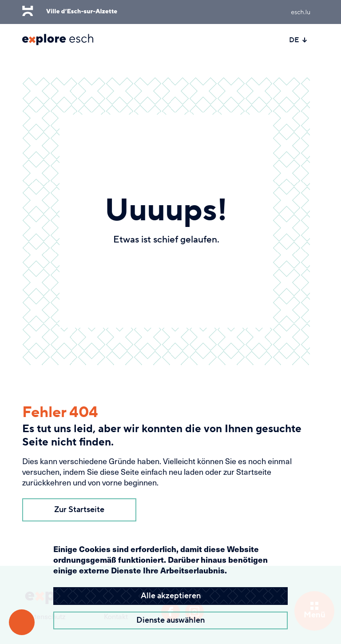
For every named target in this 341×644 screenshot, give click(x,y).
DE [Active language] (298, 40)
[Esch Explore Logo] (58, 40)
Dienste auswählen (170, 620)
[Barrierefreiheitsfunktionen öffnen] (22, 622)
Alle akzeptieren (171, 596)
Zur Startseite (79, 510)
